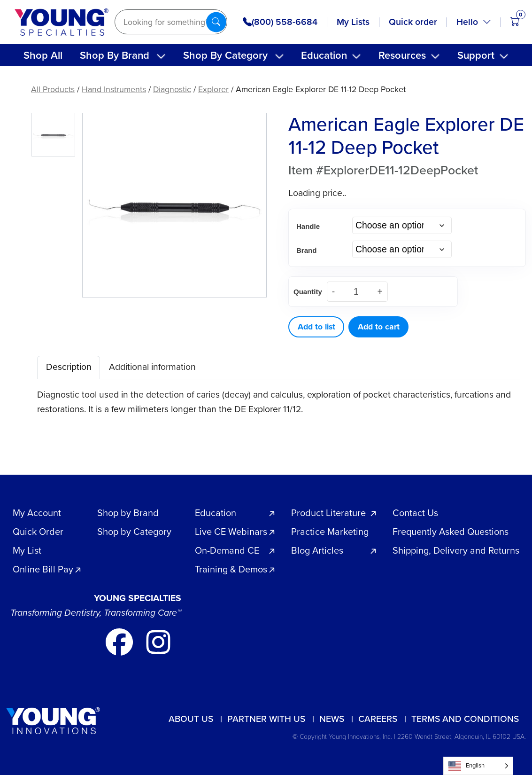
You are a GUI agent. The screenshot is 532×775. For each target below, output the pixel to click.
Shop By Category (225, 55)
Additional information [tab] (152, 367)
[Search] (171, 22)
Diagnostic (172, 89)
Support (476, 55)
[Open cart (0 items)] (515, 22)
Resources (402, 55)
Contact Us (415, 513)
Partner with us (266, 719)
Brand (306, 250)
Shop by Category (134, 532)
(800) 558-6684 (280, 22)
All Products (53, 89)
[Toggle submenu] (161, 56)
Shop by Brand (128, 513)
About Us (191, 719)
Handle (308, 226)
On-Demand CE (227, 550)
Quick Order (38, 532)
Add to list (316, 327)
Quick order (413, 22)
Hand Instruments (114, 89)
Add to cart (379, 327)
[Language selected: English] (478, 766)
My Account (37, 513)
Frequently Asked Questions (451, 532)
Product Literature (328, 513)
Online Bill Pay (43, 569)
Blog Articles (317, 550)
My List (27, 550)
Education (324, 55)
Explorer (213, 89)
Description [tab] (69, 367)
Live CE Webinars (231, 532)
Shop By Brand (115, 55)
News (332, 719)
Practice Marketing (330, 532)
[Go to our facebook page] (120, 641)
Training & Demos (231, 569)
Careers (378, 719)
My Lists (353, 22)
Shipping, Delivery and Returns (456, 550)
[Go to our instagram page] (158, 641)
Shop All (43, 55)
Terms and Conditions (465, 719)
